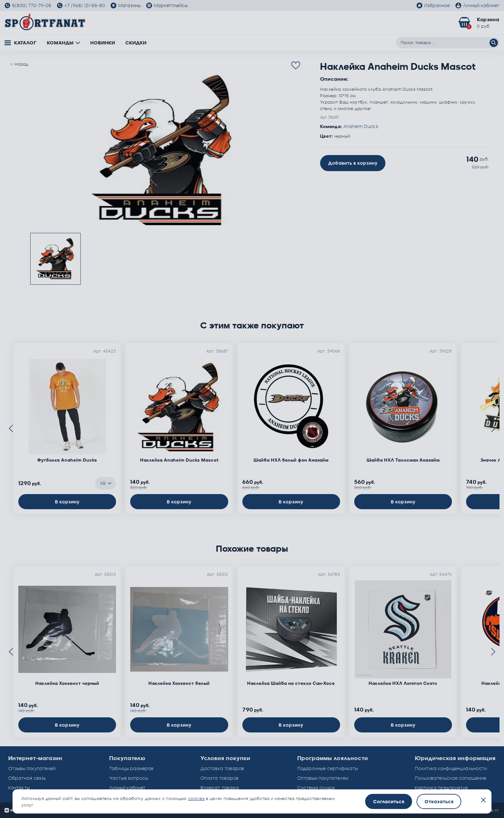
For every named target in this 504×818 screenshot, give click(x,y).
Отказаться (439, 801)
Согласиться (389, 801)
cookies (196, 798)
